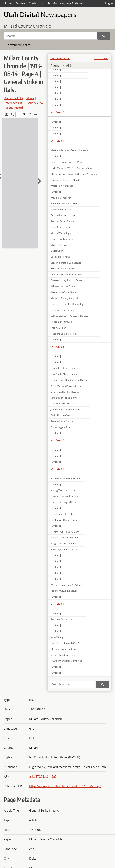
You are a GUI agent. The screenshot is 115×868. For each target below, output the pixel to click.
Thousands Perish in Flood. (65, 180)
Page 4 (60, 141)
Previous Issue (60, 58)
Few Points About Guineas (65, 374)
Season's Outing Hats (62, 619)
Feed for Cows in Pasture (64, 591)
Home (8, 3)
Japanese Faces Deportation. (66, 409)
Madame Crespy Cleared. (64, 298)
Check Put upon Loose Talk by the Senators (74, 174)
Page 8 (60, 604)
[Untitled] (56, 69)
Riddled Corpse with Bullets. (66, 204)
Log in (109, 3)
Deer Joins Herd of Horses (65, 392)
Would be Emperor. (61, 198)
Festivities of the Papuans (64, 368)
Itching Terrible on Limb (63, 490)
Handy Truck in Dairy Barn (65, 532)
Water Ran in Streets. (62, 186)
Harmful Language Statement (66, 3)
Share (30, 98)
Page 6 (60, 440)
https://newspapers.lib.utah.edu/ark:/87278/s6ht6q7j (65, 786)
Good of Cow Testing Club (65, 538)
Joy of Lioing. (57, 637)
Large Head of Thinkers (63, 514)
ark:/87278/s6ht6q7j (43, 776)
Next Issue (101, 58)
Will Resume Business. (63, 269)
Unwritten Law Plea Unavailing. (67, 304)
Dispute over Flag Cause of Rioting (69, 380)
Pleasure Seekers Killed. (64, 334)
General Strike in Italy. (62, 310)
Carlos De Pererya (61, 257)
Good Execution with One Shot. (67, 643)
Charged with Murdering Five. (67, 274)
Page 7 (60, 469)
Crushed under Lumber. (63, 215)
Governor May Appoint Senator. (68, 280)
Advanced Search (19, 45)
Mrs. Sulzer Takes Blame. (64, 398)
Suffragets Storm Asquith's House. (69, 316)
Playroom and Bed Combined (66, 661)
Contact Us (36, 3)
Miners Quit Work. (60, 245)
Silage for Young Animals (64, 544)
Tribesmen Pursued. (62, 322)
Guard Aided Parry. (61, 209)
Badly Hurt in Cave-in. (62, 415)
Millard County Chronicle (27, 26)
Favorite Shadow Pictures (64, 496)
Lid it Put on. (57, 251)
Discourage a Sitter (61, 427)
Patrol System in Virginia (64, 549)
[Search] (51, 36)
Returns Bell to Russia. (63, 221)
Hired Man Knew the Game (65, 479)
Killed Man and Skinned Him (66, 386)
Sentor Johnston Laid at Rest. (66, 263)
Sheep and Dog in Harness (65, 502)
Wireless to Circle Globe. (64, 292)
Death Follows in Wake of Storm (68, 162)
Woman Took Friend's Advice (66, 585)
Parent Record (13, 108)
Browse (20, 3)
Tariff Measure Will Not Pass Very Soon (72, 168)
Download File (14, 98)
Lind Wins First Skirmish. (64, 404)
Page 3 (60, 112)
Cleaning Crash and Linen (64, 649)
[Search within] (72, 684)
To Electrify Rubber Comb (64, 520)
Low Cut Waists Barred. (63, 239)
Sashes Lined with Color (63, 655)
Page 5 (60, 347)
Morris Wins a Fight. (61, 233)
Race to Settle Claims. (62, 421)
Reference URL (14, 103)
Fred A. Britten (58, 328)
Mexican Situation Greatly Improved (70, 150)
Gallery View (35, 103)
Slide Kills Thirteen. (61, 227)
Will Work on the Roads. (63, 286)
